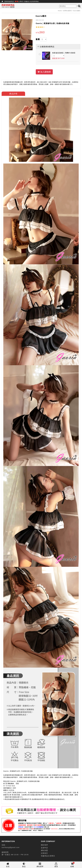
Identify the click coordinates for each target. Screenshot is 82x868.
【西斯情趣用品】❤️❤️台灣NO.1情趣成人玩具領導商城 (21, 1)
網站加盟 (44, 850)
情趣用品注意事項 (48, 856)
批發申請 (44, 848)
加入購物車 (44, 72)
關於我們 (44, 845)
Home (60, 11)
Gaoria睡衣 (77, 11)
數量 (38, 39)
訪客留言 (44, 853)
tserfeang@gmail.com (11, 847)
